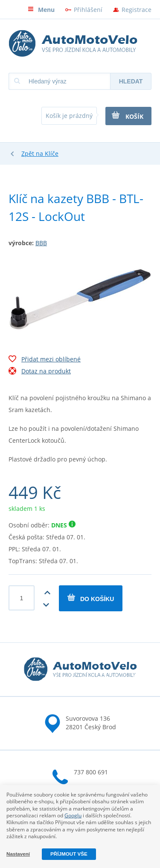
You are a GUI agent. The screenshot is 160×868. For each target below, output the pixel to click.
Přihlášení (88, 10)
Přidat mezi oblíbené (45, 360)
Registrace (137, 10)
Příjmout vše (69, 854)
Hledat (131, 81)
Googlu (73, 815)
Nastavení (18, 854)
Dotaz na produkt (40, 372)
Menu (41, 10)
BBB (41, 243)
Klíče (52, 153)
